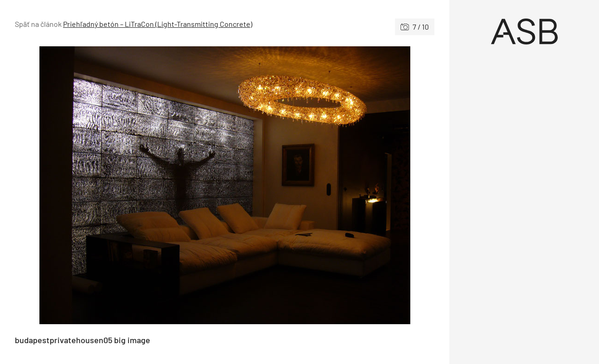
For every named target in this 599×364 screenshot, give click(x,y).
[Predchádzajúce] (120, 185)
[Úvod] (524, 31)
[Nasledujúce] (330, 185)
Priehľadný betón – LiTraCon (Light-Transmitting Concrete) (158, 24)
